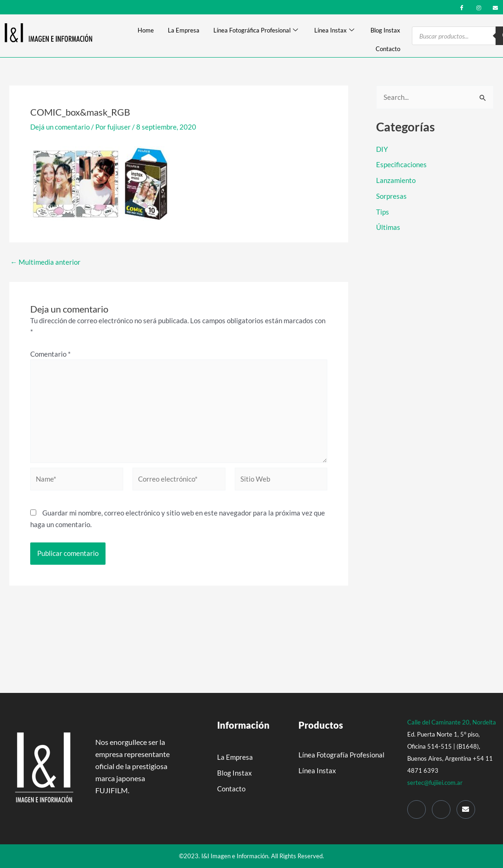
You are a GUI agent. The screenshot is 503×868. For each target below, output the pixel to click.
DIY (382, 149)
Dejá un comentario (60, 127)
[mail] (495, 7)
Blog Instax (385, 30)
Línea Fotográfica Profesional (256, 30)
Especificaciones (401, 164)
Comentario (50, 354)
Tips (383, 212)
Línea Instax (334, 30)
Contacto (388, 49)
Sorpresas (391, 196)
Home (146, 30)
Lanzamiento (396, 180)
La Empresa (184, 30)
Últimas (388, 227)
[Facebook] (462, 7)
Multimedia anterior (45, 262)
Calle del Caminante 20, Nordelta (452, 722)
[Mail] (466, 809)
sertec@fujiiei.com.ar (435, 783)
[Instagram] (479, 7)
